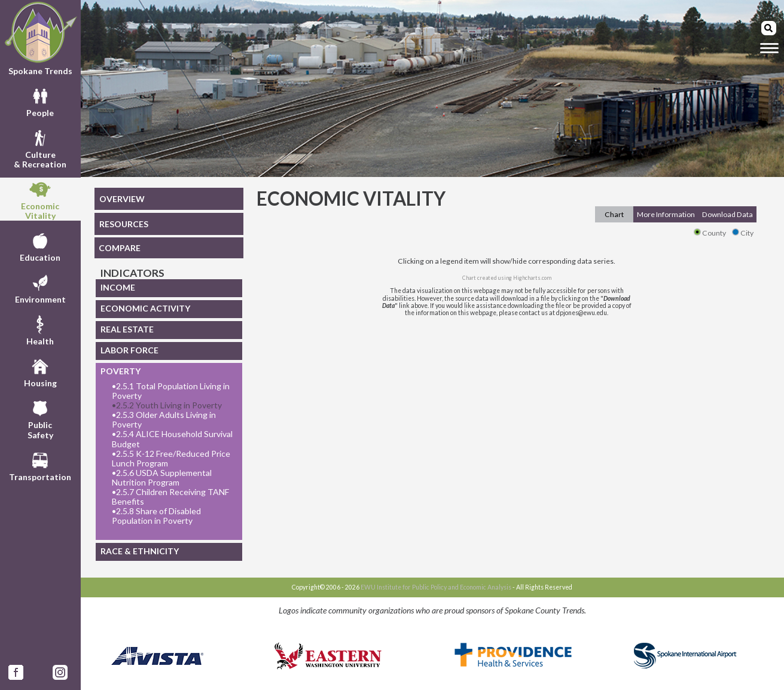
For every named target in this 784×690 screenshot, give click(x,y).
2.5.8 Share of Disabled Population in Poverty (156, 516)
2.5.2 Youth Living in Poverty (167, 405)
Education (40, 246)
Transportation (40, 465)
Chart (614, 214)
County (710, 233)
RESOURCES (124, 224)
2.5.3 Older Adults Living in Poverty (164, 420)
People (40, 101)
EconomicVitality (40, 199)
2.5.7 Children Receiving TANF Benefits (170, 497)
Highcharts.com (532, 278)
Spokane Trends (40, 38)
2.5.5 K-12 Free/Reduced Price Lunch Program (171, 459)
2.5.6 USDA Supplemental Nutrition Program (162, 478)
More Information (666, 214)
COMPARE (120, 248)
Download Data (727, 214)
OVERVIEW (122, 199)
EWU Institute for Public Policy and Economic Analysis (436, 587)
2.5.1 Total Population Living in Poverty (171, 391)
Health (40, 329)
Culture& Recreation (40, 148)
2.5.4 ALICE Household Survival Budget (172, 439)
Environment (40, 288)
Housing (40, 371)
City (743, 233)
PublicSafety (40, 418)
